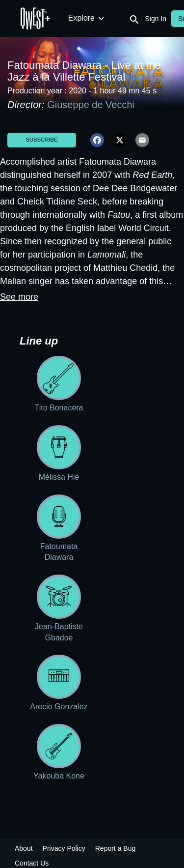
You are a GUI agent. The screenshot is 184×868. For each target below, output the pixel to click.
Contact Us (32, 863)
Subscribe (41, 140)
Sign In (156, 19)
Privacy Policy (64, 848)
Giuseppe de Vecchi (92, 105)
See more (19, 297)
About (24, 848)
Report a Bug (116, 848)
